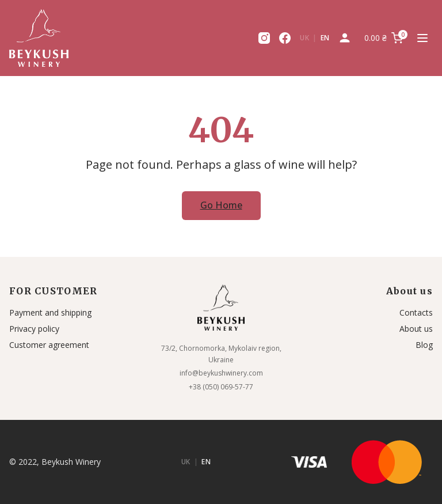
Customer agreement (49, 345)
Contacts (416, 312)
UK (304, 38)
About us (416, 329)
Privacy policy (34, 329)
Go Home (221, 205)
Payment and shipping (50, 312)
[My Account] (345, 38)
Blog (424, 345)
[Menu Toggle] (422, 38)
